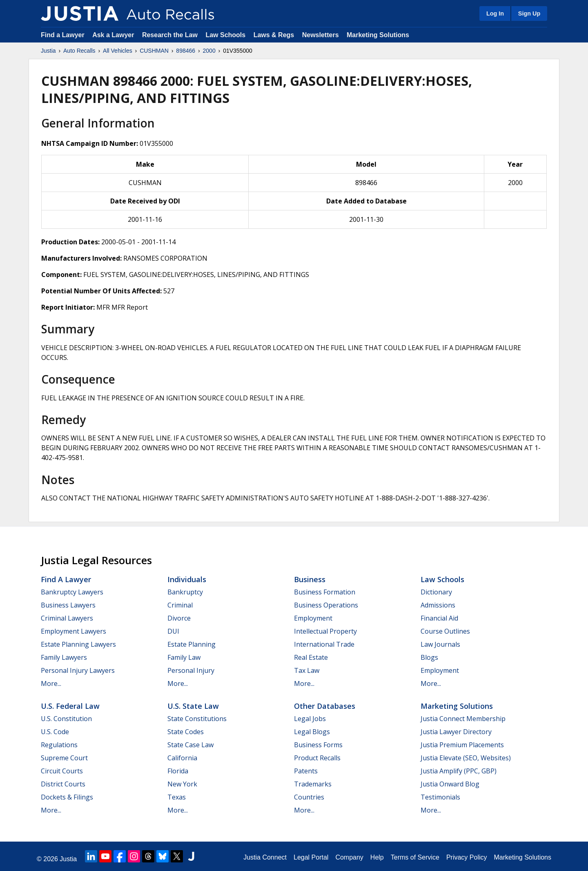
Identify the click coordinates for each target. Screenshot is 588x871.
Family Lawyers (64, 657)
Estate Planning (192, 644)
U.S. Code (55, 732)
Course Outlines (445, 631)
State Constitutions (197, 719)
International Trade (324, 644)
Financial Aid (439, 618)
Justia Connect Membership (463, 719)
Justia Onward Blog (450, 784)
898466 (186, 51)
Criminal (180, 605)
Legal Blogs (312, 732)
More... (51, 683)
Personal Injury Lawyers (78, 670)
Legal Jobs (310, 719)
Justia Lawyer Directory (456, 732)
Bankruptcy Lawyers (72, 592)
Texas (177, 797)
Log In (495, 13)
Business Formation (325, 592)
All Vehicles (118, 51)
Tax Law (307, 670)
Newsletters (321, 35)
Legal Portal (311, 857)
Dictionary (436, 592)
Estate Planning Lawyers (78, 644)
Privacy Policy (467, 857)
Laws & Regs (274, 35)
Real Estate (311, 657)
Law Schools (225, 35)
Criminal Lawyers (67, 618)
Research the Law (170, 35)
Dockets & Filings (67, 797)
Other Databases (325, 706)
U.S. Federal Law (70, 706)
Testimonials (440, 797)
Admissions (438, 605)
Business (310, 579)
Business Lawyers (68, 605)
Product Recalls (317, 758)
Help (377, 857)
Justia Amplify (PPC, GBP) (459, 771)
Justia (48, 51)
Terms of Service (415, 857)
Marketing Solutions (378, 35)
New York (182, 784)
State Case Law (190, 745)
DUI (173, 631)
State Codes (186, 732)
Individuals (187, 579)
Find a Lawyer (63, 35)
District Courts (63, 784)
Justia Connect (265, 857)
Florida (178, 771)
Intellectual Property (325, 631)
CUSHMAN (154, 51)
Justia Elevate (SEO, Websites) (466, 758)
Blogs (429, 657)
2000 (209, 51)
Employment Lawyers (73, 631)
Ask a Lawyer (114, 35)
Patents (306, 771)
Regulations (59, 745)
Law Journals (440, 644)
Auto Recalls (79, 51)
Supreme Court (64, 758)
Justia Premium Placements (462, 745)
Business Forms (318, 745)
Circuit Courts (62, 771)
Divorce (179, 618)
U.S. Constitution (66, 719)
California (182, 758)
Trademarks (313, 784)
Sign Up (529, 13)
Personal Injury (191, 670)
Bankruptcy (185, 592)
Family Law (184, 657)
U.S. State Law (193, 706)
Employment (313, 618)
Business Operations (326, 605)
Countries (309, 797)
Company (349, 857)
